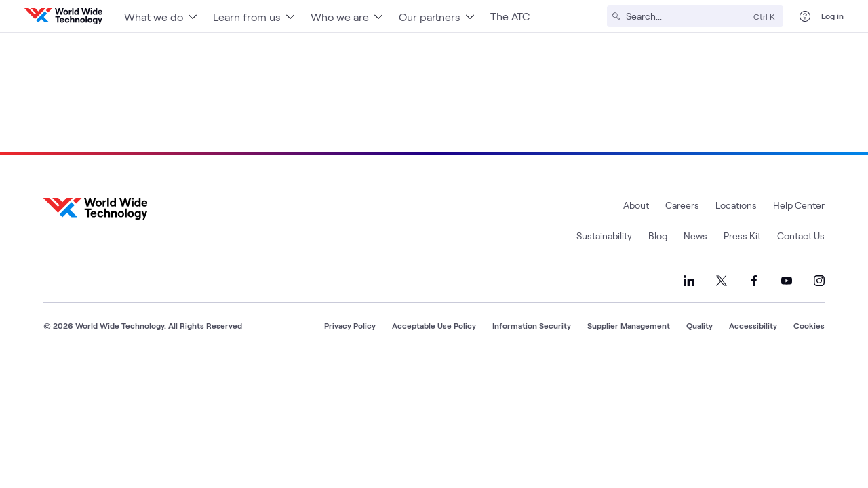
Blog (658, 236)
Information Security (532, 325)
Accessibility (753, 325)
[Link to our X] (722, 281)
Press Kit (742, 236)
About (636, 205)
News (695, 236)
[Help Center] (805, 16)
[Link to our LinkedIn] (689, 281)
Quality (699, 325)
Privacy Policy (350, 325)
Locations (736, 205)
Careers (682, 205)
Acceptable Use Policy (434, 325)
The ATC (510, 16)
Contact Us (801, 236)
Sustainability (604, 236)
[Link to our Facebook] (754, 281)
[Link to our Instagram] (819, 281)
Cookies (809, 325)
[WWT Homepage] (63, 16)
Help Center (799, 205)
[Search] (687, 16)
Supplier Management (629, 325)
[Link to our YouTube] (787, 281)
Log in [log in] (832, 16)
